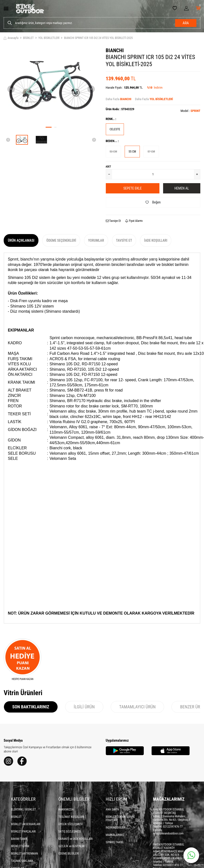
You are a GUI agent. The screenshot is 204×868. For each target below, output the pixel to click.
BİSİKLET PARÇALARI (23, 832)
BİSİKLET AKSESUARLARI (26, 824)
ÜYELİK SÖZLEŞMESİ (70, 824)
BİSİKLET (28, 38)
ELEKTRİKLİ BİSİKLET (23, 809)
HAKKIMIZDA (66, 809)
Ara (186, 23)
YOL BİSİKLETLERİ (49, 38)
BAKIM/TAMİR (19, 839)
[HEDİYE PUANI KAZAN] (23, 660)
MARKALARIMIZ (115, 835)
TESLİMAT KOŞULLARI (71, 817)
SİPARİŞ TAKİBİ (115, 842)
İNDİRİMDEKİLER (115, 828)
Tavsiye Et (113, 221)
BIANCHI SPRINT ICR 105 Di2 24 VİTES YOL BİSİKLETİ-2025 (98, 38)
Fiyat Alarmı (134, 221)
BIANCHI (115, 50)
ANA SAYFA (113, 809)
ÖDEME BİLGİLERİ (69, 854)
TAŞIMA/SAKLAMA (22, 861)
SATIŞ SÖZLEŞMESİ (70, 832)
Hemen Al (182, 188)
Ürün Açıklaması (21, 240)
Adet (108, 167)
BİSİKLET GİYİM (20, 846)
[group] (51, 85)
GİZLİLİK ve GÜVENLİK (71, 846)
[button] (49, 127)
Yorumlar (96, 240)
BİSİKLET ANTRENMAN (24, 854)
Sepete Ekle (133, 188)
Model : (190, 111)
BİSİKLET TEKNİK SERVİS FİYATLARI (120, 819)
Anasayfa (11, 38)
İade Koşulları (156, 240)
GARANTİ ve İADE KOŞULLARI (75, 839)
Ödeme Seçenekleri (61, 240)
